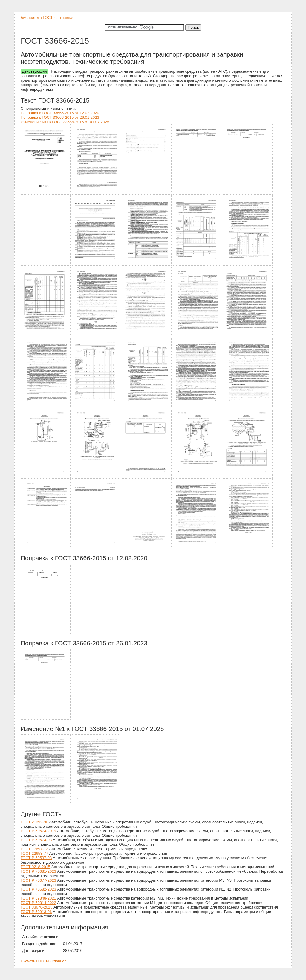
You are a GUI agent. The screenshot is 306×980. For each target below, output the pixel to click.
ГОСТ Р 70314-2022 (38, 903)
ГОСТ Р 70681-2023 (38, 871)
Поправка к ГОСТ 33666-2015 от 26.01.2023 (60, 117)
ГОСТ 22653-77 (34, 853)
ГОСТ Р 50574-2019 (38, 831)
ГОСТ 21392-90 (34, 822)
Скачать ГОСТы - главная (44, 961)
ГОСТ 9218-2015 (35, 867)
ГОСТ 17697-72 (34, 849)
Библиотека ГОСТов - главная (48, 17)
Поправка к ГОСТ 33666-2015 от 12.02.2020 (60, 113)
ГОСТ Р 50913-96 (36, 912)
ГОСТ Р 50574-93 (36, 840)
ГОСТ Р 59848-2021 (38, 898)
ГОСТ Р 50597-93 (36, 858)
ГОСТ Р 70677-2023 (38, 880)
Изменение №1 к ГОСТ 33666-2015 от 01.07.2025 (65, 122)
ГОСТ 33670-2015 (36, 907)
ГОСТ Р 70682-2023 (38, 889)
